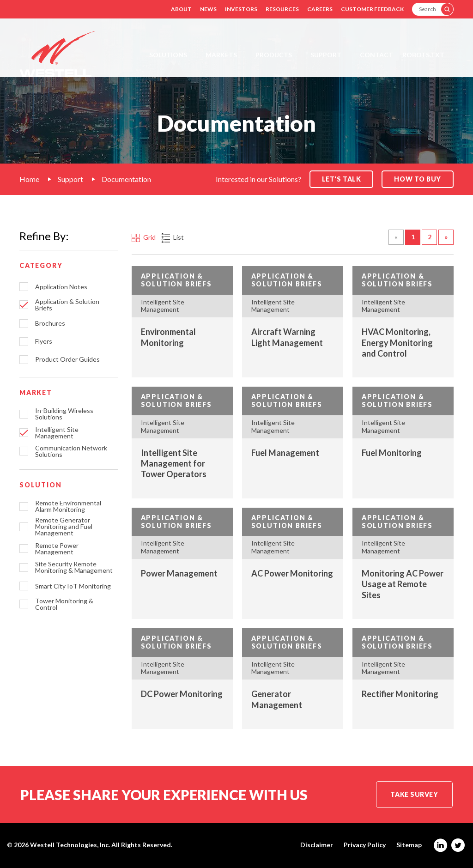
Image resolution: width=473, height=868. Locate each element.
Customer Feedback (372, 9)
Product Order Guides (67, 359)
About (181, 9)
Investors (241, 9)
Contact (376, 55)
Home (29, 179)
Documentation (126, 179)
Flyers (44, 341)
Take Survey (414, 794)
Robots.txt (423, 55)
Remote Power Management (57, 549)
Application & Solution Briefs (67, 305)
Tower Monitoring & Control (64, 604)
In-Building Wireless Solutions (64, 414)
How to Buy (418, 179)
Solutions (168, 55)
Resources (282, 9)
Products (274, 55)
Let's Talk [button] (342, 179)
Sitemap (409, 845)
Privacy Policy (365, 845)
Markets (221, 55)
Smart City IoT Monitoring (73, 586)
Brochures (50, 323)
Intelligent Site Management (57, 433)
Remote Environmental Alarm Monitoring (68, 506)
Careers (320, 9)
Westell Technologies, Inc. (70, 845)
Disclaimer (317, 845)
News (208, 9)
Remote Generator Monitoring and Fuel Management (64, 527)
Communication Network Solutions (71, 451)
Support (326, 55)
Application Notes (61, 287)
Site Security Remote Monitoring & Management (74, 567)
